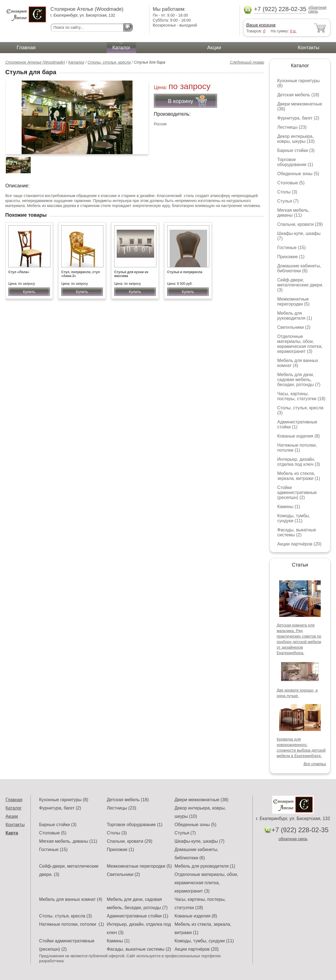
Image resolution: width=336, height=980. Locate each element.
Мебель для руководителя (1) (295, 316)
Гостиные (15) (292, 248)
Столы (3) (287, 192)
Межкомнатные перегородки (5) (293, 302)
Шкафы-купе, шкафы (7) (199, 841)
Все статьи (315, 764)
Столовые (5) (291, 183)
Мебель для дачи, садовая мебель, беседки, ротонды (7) (299, 380)
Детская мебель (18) (298, 95)
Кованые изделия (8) (299, 436)
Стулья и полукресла (185, 272)
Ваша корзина (261, 25)
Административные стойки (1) (297, 424)
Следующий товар (247, 62)
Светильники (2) (294, 327)
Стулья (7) (288, 201)
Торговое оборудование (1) (295, 162)
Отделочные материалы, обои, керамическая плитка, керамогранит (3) (300, 344)
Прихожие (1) (291, 257)
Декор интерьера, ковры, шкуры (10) (296, 139)
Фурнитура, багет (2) (298, 118)
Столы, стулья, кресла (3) (65, 916)
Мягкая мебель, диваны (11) (293, 213)
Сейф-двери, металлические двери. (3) (300, 285)
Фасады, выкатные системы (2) (297, 532)
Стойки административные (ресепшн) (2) (297, 492)
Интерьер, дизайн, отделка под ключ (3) (299, 462)
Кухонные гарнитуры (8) (64, 800)
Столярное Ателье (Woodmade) (35, 62)
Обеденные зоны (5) (298, 174)
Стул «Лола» (19, 272)
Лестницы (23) (292, 127)
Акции (214, 48)
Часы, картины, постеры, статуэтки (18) (301, 396)
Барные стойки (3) (296, 150)
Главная (26, 48)
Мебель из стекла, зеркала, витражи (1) (299, 476)
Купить (29, 292)
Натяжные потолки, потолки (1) (297, 448)
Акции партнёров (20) (299, 544)
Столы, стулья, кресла (109, 62)
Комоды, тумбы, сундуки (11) (294, 518)
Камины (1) (289, 507)
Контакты (309, 48)
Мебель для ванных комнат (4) (298, 363)
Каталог (121, 48)
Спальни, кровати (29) (300, 224)
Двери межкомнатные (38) (201, 800)
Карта (12, 833)
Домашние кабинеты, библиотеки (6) (299, 268)
